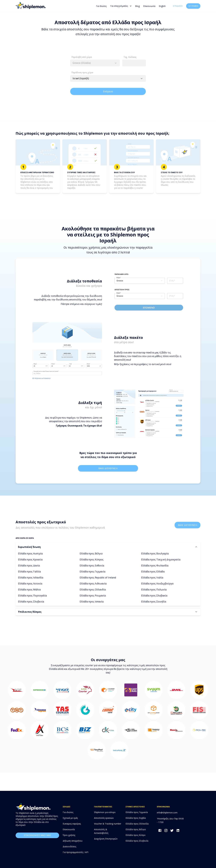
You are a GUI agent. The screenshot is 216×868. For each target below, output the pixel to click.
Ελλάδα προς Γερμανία (92, 572)
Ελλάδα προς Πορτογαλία (32, 596)
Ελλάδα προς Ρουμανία (93, 596)
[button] (108, 547)
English (162, 6)
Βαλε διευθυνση (108, 468)
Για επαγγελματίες (121, 6)
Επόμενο (108, 91)
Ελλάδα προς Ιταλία (152, 578)
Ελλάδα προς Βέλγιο (91, 553)
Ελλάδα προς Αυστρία (30, 553)
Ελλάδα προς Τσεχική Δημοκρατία (161, 560)
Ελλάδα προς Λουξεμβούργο (157, 584)
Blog (137, 6)
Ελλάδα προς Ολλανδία (93, 590)
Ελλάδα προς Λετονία (30, 584)
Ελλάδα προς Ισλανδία (31, 578)
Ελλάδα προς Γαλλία (29, 572)
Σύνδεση (178, 6)
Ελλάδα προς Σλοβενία (31, 602)
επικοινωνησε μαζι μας (37, 835)
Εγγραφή (193, 6)
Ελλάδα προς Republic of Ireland (98, 578)
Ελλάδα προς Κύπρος (92, 560)
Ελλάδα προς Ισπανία (92, 602)
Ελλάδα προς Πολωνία (154, 590)
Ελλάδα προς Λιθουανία (93, 584)
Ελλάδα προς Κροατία (30, 560)
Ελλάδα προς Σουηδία (154, 602)
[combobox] (95, 63)
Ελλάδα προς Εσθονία (92, 566)
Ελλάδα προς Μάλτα (29, 590)
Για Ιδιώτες (101, 6)
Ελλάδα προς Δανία (29, 566)
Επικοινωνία (149, 6)
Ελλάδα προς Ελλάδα (153, 572)
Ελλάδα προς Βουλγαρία (155, 553)
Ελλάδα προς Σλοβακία (154, 596)
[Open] (142, 79)
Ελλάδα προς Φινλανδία (155, 566)
